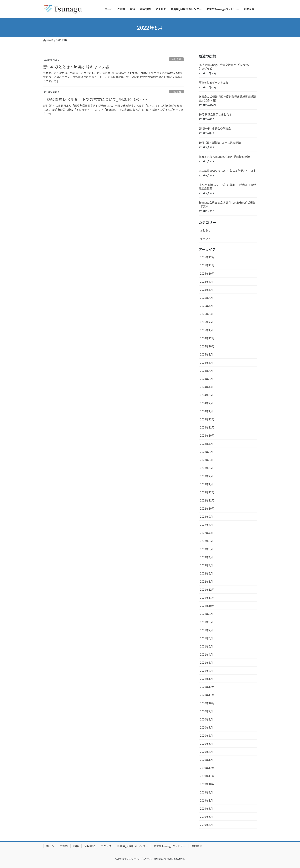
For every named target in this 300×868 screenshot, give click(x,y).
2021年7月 (207, 630)
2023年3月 (207, 468)
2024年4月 (207, 387)
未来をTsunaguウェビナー (170, 846)
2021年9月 (207, 614)
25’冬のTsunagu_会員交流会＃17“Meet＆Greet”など (224, 67)
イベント (206, 238)
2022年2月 (207, 573)
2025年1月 (207, 330)
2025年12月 (207, 257)
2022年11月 (207, 500)
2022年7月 (207, 533)
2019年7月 (207, 808)
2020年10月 (207, 703)
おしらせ (176, 59)
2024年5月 (207, 379)
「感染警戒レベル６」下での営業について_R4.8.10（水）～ (95, 99)
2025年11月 (207, 265)
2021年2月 (207, 671)
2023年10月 (207, 435)
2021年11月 (207, 598)
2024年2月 (207, 403)
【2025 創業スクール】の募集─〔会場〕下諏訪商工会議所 (228, 187)
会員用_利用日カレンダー (132, 846)
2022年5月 (207, 549)
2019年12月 (207, 768)
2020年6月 (207, 735)
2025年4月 (207, 306)
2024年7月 (207, 363)
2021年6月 (207, 638)
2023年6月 (207, 452)
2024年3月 (207, 395)
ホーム (50, 846)
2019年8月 (207, 800)
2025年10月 (207, 273)
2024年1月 (207, 411)
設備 (76, 846)
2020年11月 (207, 695)
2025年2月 (207, 322)
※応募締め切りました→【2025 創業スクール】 (228, 171)
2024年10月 (207, 346)
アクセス (106, 846)
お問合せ (197, 846)
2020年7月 (207, 727)
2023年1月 (207, 484)
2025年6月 (207, 298)
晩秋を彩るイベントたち (214, 82)
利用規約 (90, 846)
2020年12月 (207, 687)
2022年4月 (207, 557)
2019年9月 (207, 792)
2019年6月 (207, 817)
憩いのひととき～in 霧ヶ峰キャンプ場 (76, 67)
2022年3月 (207, 565)
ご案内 (64, 846)
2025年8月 (207, 282)
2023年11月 (207, 427)
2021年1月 (207, 679)
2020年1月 (207, 760)
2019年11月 (207, 776)
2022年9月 (207, 517)
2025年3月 (207, 314)
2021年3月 (207, 663)
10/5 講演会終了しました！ (215, 114)
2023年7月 (207, 444)
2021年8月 (207, 622)
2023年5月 (207, 460)
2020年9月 (207, 711)
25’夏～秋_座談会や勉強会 (215, 128)
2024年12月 (207, 338)
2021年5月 (207, 646)
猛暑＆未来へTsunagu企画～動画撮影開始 (224, 157)
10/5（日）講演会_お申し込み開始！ (221, 143)
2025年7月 (207, 290)
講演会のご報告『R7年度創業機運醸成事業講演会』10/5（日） (227, 98)
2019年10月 (207, 784)
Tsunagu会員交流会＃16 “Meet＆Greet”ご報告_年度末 (227, 204)
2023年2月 (207, 476)
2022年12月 (207, 492)
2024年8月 (207, 354)
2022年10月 (207, 508)
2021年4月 (207, 654)
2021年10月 (207, 606)
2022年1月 (207, 581)
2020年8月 (207, 719)
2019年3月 (207, 825)
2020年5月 (207, 744)
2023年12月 (207, 419)
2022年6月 (207, 541)
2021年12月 (207, 590)
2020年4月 (207, 752)
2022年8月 (207, 525)
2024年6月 (207, 371)
